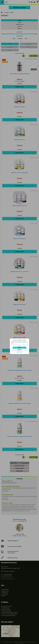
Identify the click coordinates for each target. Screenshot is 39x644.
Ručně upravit (19, 352)
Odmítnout (19, 350)
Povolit (20, 348)
